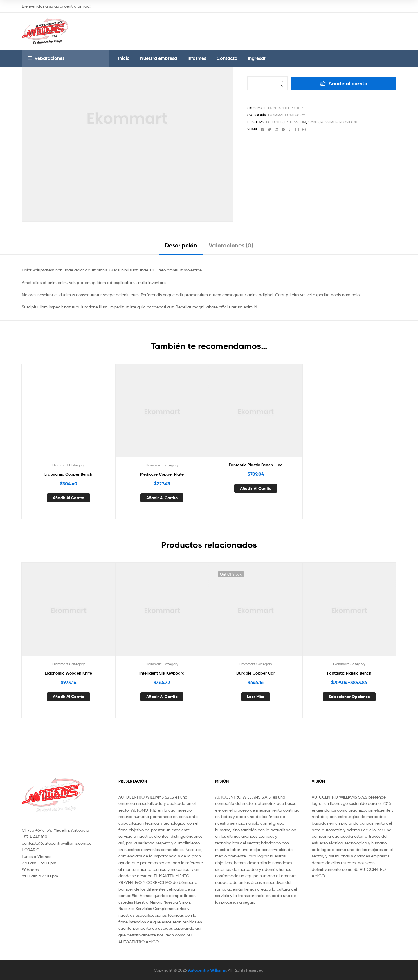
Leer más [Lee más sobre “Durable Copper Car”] (256, 697)
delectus (274, 122)
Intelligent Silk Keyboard (162, 673)
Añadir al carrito (348, 83)
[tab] (181, 248)
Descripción (181, 245)
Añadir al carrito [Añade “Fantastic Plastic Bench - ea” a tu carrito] (256, 488)
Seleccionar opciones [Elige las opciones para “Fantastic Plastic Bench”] (349, 697)
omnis (313, 122)
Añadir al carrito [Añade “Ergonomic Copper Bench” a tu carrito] (69, 498)
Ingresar (257, 58)
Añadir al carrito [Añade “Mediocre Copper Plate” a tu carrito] (162, 498)
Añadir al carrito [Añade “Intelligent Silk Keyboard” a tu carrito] (162, 697)
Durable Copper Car (256, 673)
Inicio (124, 58)
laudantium (295, 122)
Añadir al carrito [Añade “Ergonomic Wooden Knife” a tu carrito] (69, 697)
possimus (329, 122)
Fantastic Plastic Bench (349, 673)
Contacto (227, 58)
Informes (197, 58)
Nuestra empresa (159, 58)
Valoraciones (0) (231, 245)
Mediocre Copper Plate (162, 474)
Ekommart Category (286, 115)
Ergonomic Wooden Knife (68, 673)
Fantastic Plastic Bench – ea (256, 465)
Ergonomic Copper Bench (68, 474)
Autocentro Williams (207, 970)
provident (348, 122)
